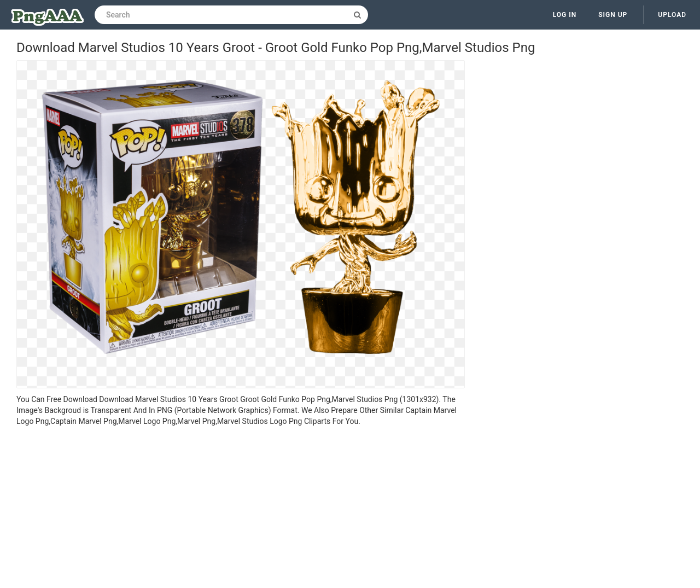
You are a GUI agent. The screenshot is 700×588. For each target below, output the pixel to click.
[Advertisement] (241, 509)
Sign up (613, 15)
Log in (565, 15)
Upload (672, 15)
